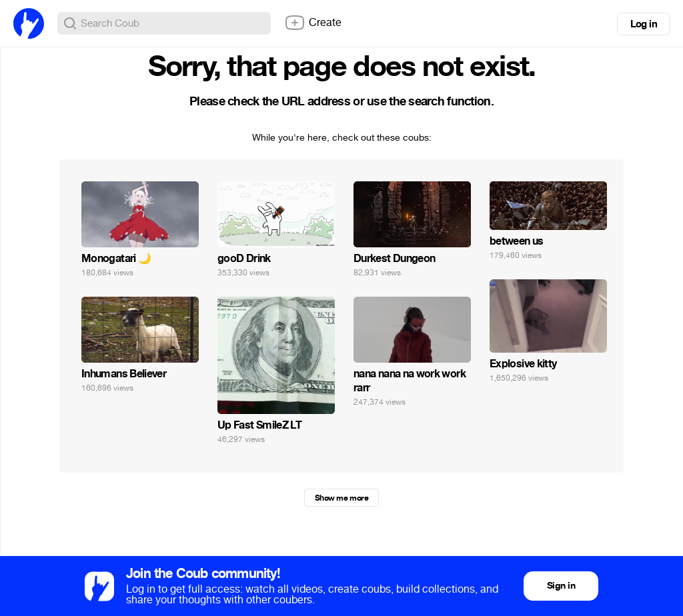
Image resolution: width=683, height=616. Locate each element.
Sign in (561, 586)
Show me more (341, 498)
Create (313, 23)
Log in (644, 24)
